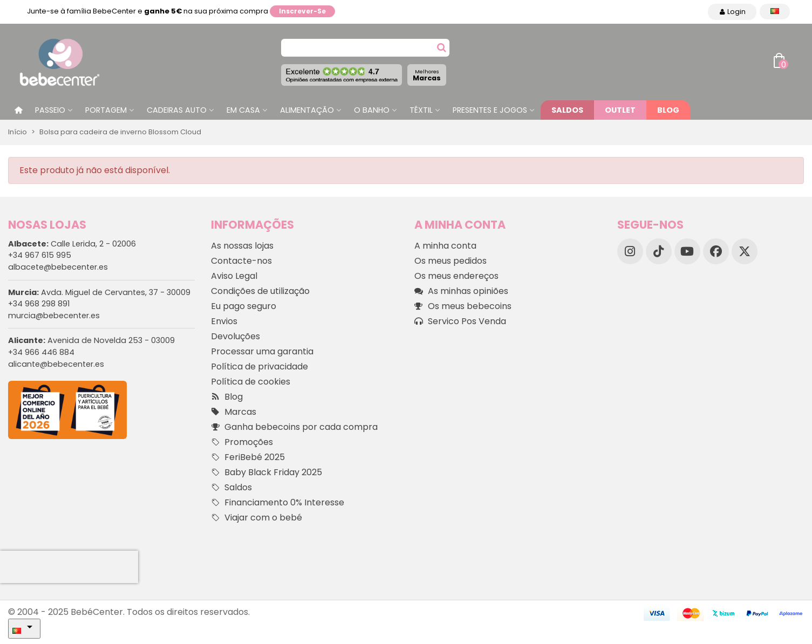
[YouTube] (687, 251)
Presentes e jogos (490, 110)
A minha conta (445, 246)
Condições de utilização (260, 291)
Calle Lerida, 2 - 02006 (72, 244)
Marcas (427, 75)
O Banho (372, 110)
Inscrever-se (302, 11)
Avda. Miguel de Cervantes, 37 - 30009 (99, 292)
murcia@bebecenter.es (54, 316)
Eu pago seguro (244, 306)
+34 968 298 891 (39, 304)
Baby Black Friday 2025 (267, 472)
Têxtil (421, 110)
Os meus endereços (456, 276)
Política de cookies (251, 382)
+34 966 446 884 (41, 352)
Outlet (620, 110)
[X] (745, 251)
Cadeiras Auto (177, 110)
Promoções (242, 442)
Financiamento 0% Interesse (278, 503)
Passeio (50, 110)
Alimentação (307, 110)
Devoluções (236, 336)
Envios (224, 321)
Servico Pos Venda (460, 321)
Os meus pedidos (451, 261)
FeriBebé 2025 (248, 457)
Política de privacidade (260, 366)
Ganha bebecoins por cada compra (294, 427)
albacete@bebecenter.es (58, 267)
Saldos (567, 110)
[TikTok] (659, 251)
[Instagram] (630, 251)
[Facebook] (716, 251)
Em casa (243, 110)
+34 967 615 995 (40, 255)
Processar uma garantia (262, 351)
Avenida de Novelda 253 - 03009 (91, 340)
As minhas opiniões (461, 291)
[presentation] (69, 567)
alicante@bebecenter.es (56, 364)
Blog (668, 110)
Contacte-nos (241, 261)
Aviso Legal (234, 276)
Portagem (106, 110)
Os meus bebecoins (463, 306)
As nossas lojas (242, 246)
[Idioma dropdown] (775, 12)
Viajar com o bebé (257, 518)
